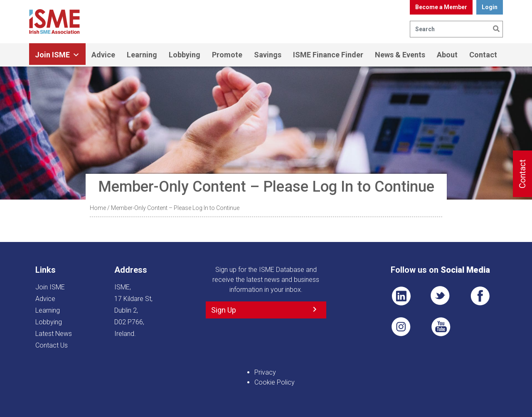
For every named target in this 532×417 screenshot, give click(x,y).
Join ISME (57, 55)
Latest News (54, 334)
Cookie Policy (275, 382)
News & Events (400, 55)
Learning (142, 55)
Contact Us (52, 345)
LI (401, 296)
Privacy (265, 372)
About (447, 55)
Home (98, 208)
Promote (227, 55)
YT (441, 327)
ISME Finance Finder (328, 55)
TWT (441, 296)
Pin (401, 327)
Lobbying (185, 55)
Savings (268, 55)
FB (480, 296)
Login (490, 7)
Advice (103, 55)
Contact (483, 55)
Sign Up (224, 310)
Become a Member (441, 7)
